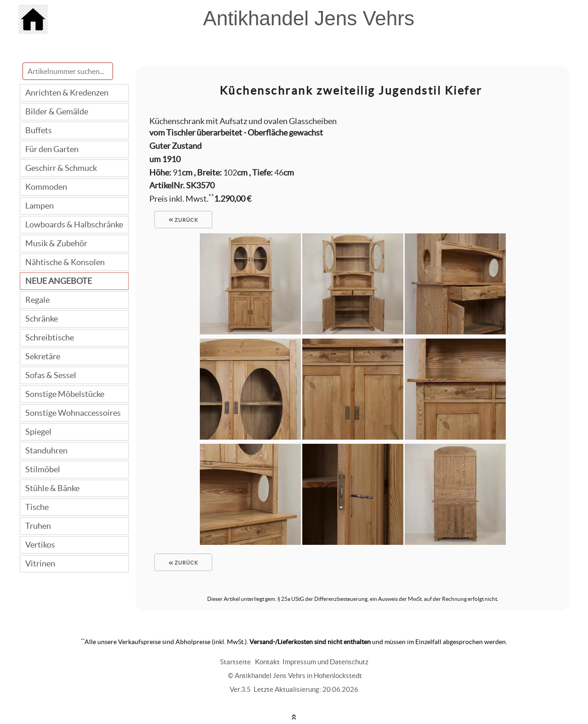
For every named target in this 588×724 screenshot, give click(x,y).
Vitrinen (40, 563)
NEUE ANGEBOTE (59, 281)
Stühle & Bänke (52, 488)
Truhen (38, 526)
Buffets (39, 130)
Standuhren (46, 450)
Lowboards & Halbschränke (74, 224)
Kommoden (46, 187)
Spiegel (38, 432)
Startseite (235, 662)
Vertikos (40, 545)
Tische (37, 507)
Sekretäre (43, 356)
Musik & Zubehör (56, 243)
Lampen (40, 206)
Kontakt (267, 662)
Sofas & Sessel (51, 375)
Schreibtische (50, 337)
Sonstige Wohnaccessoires (73, 413)
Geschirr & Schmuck (61, 168)
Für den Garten (52, 149)
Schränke (42, 319)
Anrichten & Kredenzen (67, 93)
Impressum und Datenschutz (325, 662)
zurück (183, 220)
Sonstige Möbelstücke (65, 394)
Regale (37, 300)
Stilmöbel (43, 469)
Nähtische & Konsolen (65, 262)
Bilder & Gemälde (57, 111)
